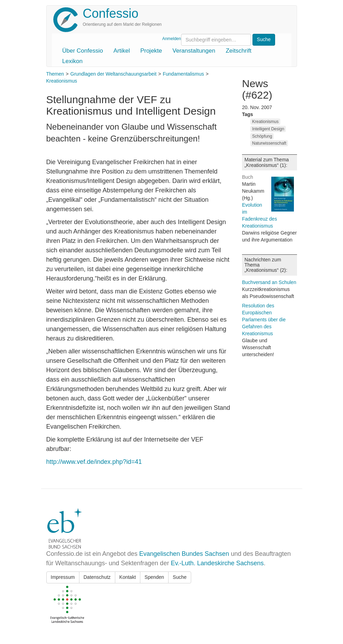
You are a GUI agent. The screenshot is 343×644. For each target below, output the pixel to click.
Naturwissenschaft (269, 143)
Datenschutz (97, 577)
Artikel (122, 51)
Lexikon (73, 61)
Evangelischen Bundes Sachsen (184, 554)
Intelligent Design (268, 129)
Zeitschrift (239, 51)
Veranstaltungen (194, 51)
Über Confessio (83, 51)
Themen (55, 74)
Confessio (111, 13)
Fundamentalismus (183, 74)
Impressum (63, 577)
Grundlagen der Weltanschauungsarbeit (113, 74)
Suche (180, 577)
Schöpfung (262, 136)
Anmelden (172, 39)
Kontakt (128, 577)
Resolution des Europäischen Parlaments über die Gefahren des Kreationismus (264, 320)
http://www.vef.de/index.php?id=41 (94, 462)
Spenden (154, 577)
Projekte (151, 51)
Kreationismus (62, 81)
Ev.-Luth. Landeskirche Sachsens (217, 563)
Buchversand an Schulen (269, 282)
